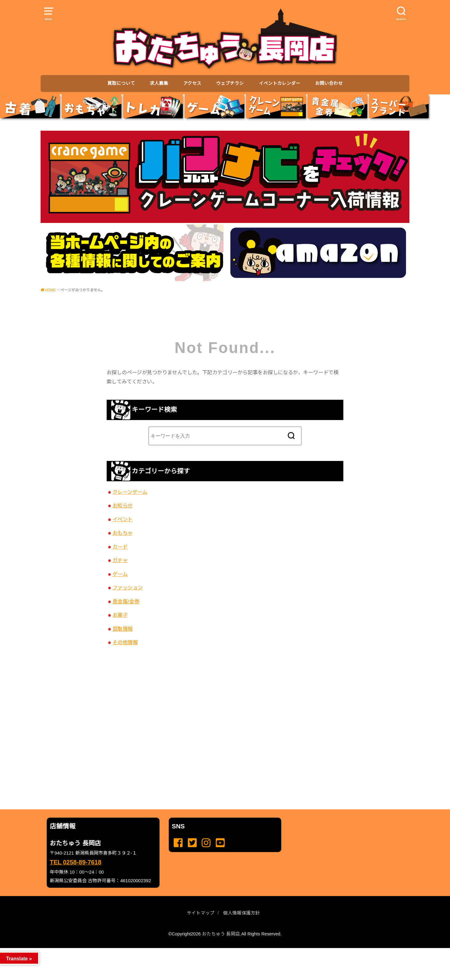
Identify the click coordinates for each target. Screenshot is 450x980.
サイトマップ (201, 913)
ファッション (128, 588)
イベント (123, 519)
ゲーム (120, 574)
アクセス (192, 83)
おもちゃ (123, 533)
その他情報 (125, 642)
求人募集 (159, 83)
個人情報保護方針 (242, 913)
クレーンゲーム (130, 492)
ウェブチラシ (230, 83)
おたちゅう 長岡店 (221, 934)
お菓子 (120, 615)
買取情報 (123, 629)
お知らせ (123, 506)
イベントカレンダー (280, 83)
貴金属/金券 (126, 601)
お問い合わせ (329, 83)
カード (120, 547)
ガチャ (120, 560)
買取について (121, 83)
